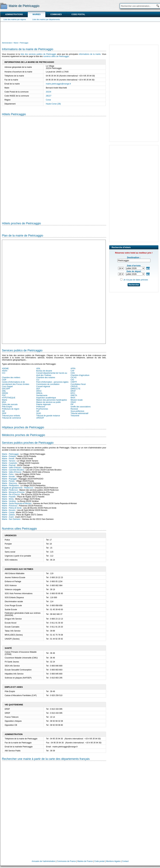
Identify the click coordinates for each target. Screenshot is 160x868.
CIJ (38, 380)
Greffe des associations (81, 407)
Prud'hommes (42, 409)
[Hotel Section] (54, 166)
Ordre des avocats (10, 404)
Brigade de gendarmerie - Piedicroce (17, 488)
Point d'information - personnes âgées (52, 382)
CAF (72, 371)
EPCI (73, 393)
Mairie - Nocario (9, 510)
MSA (4, 402)
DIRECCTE (75, 389)
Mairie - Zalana (8, 515)
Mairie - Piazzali (9, 465)
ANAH (5, 371)
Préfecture (41, 407)
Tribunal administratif (79, 413)
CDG (73, 373)
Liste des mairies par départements (46, 19)
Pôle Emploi (7, 407)
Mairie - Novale (8, 477)
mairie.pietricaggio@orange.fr (58, 84)
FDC (4, 395)
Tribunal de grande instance (48, 416)
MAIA (73, 398)
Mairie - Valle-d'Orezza (12, 472)
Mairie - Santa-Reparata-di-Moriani (17, 503)
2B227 (49, 96)
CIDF (4, 380)
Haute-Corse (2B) (53, 104)
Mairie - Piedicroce (10, 490)
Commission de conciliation (48, 384)
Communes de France (66, 861)
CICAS (74, 378)
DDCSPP (6, 389)
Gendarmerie (42, 395)
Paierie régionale (43, 404)
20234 (48, 92)
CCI (4, 373)
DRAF (73, 391)
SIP (38, 411)
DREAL (39, 393)
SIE (3, 411)
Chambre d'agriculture (80, 375)
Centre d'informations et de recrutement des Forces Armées (16, 383)
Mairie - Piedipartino (10, 486)
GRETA (74, 395)
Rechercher (134, 285)
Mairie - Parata (8, 481)
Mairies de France (85, 861)
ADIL (38, 369)
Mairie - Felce (8, 474)
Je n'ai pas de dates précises (136, 280)
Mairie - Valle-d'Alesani (12, 468)
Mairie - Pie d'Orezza (11, 494)
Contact (125, 861)
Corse (48, 100)
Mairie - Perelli (8, 459)
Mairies (37, 14)
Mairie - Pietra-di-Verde (12, 508)
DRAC (39, 391)
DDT (38, 389)
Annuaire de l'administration (44, 861)
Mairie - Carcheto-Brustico (13, 470)
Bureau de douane (44, 371)
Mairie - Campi (8, 512)
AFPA (73, 369)
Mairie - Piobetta (9, 456)
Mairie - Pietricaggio (10, 454)
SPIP (4, 413)
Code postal (78, 14)
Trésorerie (75, 416)
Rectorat (74, 409)
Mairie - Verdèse (9, 501)
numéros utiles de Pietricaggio (56, 56)
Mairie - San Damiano (11, 519)
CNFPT (74, 382)
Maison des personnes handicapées (52, 400)
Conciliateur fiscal (78, 384)
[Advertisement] (80, 31)
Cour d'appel (7, 386)
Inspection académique (46, 398)
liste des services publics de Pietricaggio (38, 54)
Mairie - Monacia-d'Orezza (13, 492)
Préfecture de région (11, 409)
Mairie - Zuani (8, 517)
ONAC (73, 402)
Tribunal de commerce (11, 418)
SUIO (39, 413)
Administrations (14, 14)
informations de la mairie (90, 54)
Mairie (5, 400)
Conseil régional (43, 386)
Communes (56, 14)
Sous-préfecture (77, 411)
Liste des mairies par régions (15, 19)
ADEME (5, 369)
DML (4, 391)
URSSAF (40, 418)
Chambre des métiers (11, 378)
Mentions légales (113, 861)
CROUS (74, 386)
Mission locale (77, 400)
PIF (72, 404)
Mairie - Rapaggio (10, 479)
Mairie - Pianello (9, 497)
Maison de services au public (49, 402)
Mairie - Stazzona (9, 483)
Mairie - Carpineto (10, 463)
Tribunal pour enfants (11, 416)
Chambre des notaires (46, 378)
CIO (72, 380)
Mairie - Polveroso (10, 506)
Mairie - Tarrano (9, 461)
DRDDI (5, 393)
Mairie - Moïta (8, 499)
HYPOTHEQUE (9, 398)
